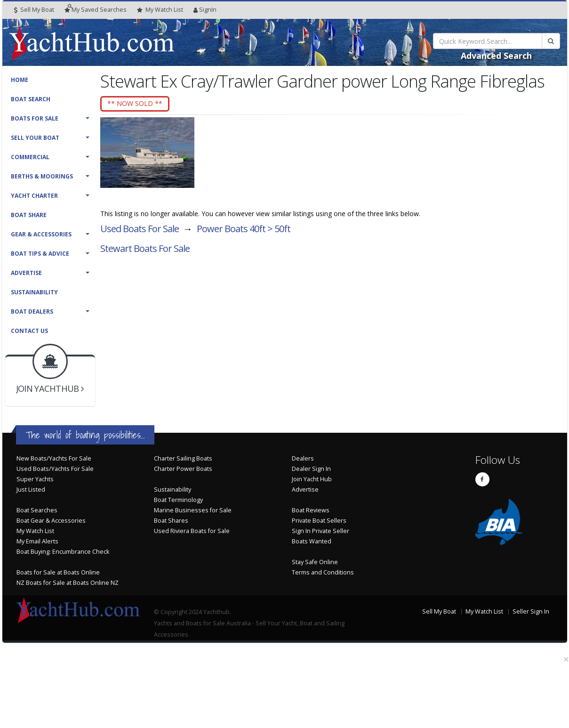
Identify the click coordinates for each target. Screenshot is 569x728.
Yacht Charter (34, 196)
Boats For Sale (35, 118)
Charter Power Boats (183, 469)
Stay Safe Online (315, 562)
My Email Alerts (37, 541)
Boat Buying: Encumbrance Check (63, 552)
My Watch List (35, 531)
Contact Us (29, 331)
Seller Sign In (531, 611)
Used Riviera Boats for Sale (192, 531)
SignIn (205, 10)
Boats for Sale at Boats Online (58, 572)
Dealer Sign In (311, 469)
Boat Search (31, 99)
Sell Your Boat (35, 138)
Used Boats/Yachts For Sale (55, 469)
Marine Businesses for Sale (193, 510)
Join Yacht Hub (312, 479)
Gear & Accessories (41, 234)
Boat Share (29, 215)
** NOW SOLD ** (144, 104)
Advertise (26, 273)
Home (20, 80)
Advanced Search (496, 56)
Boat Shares (171, 521)
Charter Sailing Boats (183, 458)
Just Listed (31, 489)
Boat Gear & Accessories (51, 521)
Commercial (30, 157)
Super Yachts (35, 479)
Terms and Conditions (323, 572)
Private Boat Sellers (319, 521)
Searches (96, 10)
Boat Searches (37, 510)
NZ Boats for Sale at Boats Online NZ (68, 583)
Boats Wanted (312, 541)
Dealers (303, 458)
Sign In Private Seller (321, 531)
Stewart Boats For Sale (145, 251)
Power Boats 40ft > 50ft (244, 231)
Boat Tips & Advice (40, 254)
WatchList (160, 10)
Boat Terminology (178, 500)
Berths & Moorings (42, 176)
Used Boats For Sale (140, 231)
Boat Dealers (32, 311)
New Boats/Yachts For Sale (54, 458)
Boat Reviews (311, 510)
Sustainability (34, 292)
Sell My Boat (34, 10)
